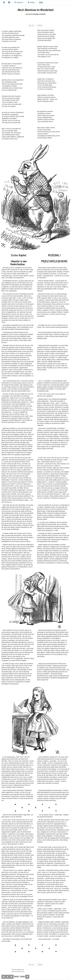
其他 (41, 2)
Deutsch (19, 2)
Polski (32, 2)
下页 (39, 25)
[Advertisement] (36, 18)
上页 (32, 25)
